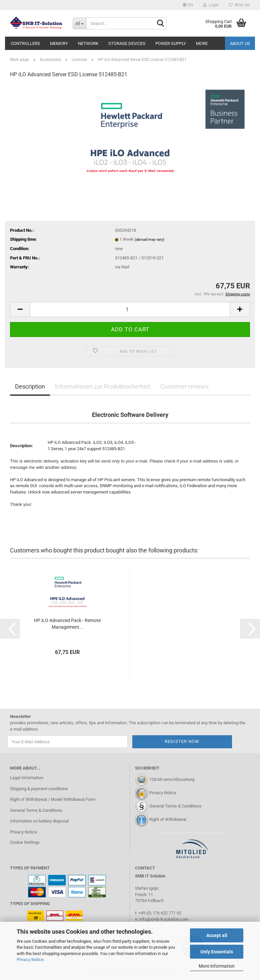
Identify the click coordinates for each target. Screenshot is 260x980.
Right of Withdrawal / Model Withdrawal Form (53, 799)
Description (30, 386)
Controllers (25, 43)
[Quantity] (130, 310)
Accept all (217, 935)
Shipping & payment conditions (39, 789)
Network (88, 43)
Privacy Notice (30, 960)
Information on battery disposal (39, 821)
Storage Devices (127, 43)
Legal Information (27, 778)
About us (240, 43)
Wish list (239, 5)
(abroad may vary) (149, 240)
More (202, 43)
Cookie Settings (25, 842)
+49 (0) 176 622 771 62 (159, 913)
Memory (59, 43)
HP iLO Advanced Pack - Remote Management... (67, 624)
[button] (188, 5)
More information (217, 966)
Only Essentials (217, 952)
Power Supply (171, 43)
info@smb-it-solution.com (164, 919)
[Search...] (80, 23)
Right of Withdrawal (168, 819)
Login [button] (211, 5)
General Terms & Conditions (36, 810)
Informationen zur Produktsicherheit (103, 386)
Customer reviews (184, 386)
